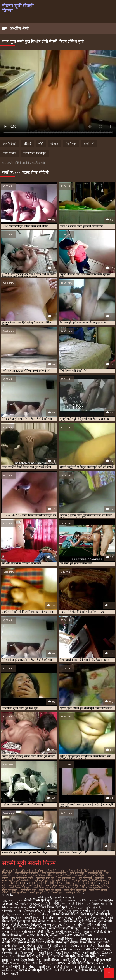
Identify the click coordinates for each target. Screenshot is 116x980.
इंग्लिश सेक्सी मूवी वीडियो (78, 871)
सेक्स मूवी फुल (56, 883)
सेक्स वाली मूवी (73, 883)
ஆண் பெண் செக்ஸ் (69, 949)
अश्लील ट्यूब (65, 918)
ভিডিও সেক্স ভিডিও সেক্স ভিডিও (26, 963)
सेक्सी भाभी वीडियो (50, 967)
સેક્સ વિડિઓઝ (61, 935)
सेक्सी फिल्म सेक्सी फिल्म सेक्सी (60, 953)
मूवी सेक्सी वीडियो (60, 880)
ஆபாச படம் (12, 900)
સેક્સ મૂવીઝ (52, 925)
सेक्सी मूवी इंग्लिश (73, 892)
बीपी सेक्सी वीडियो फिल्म (69, 904)
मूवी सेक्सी (100, 878)
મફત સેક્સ (91, 928)
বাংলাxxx (59, 963)
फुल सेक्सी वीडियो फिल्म (22, 878)
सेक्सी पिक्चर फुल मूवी (56, 885)
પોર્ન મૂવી (45, 914)
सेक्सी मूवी (58, 892)
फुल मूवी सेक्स (21, 876)
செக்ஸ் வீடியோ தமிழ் (19, 953)
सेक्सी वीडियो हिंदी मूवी (34, 932)
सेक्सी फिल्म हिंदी (23, 960)
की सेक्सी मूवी (86, 956)
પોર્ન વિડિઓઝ (63, 970)
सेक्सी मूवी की (70, 960)
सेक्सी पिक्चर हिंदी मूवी (19, 888)
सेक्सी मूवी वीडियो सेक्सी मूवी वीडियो (87, 967)
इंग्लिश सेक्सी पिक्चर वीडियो (35, 942)
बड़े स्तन (54, 144)
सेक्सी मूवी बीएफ (67, 942)
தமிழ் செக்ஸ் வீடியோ (19, 914)
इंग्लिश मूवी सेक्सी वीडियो (32, 871)
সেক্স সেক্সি (54, 921)
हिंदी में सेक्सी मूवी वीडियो (35, 970)
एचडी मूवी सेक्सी (77, 873)
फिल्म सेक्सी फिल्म (28, 918)
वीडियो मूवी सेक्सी (79, 880)
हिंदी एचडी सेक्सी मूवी (61, 956)
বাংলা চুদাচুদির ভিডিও (96, 911)
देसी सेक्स (49, 918)
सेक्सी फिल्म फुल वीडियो (92, 888)
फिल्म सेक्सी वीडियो (83, 946)
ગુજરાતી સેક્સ (37, 935)
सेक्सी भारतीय (9, 153)
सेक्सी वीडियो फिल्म (81, 963)
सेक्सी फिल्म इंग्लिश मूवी (35, 153)
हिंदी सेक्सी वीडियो (48, 960)
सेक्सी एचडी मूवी (35, 885)
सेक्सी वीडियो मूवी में (31, 956)
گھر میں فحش (80, 907)
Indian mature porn (91, 939)
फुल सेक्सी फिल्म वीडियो (42, 876)
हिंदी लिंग (8, 918)
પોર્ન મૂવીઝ (91, 953)
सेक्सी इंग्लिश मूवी (17, 885)
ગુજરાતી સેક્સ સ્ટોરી (66, 932)
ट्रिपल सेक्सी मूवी (95, 873)
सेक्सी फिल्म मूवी (28, 890)
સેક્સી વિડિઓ (31, 925)
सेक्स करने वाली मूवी (37, 883)
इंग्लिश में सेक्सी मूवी (55, 871)
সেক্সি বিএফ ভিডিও (89, 918)
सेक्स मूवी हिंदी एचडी (37, 949)
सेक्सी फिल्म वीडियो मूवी (75, 890)
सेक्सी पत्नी (89, 144)
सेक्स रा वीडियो (92, 932)
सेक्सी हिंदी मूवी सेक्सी (53, 946)
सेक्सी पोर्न (9, 942)
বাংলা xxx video (98, 949)
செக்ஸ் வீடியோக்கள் (39, 911)
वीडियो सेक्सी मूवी (17, 883)
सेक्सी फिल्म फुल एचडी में (44, 888)
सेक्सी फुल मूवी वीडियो (40, 892)
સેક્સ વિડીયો (45, 939)
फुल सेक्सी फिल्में (63, 876)
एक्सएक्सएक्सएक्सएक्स (18, 939)
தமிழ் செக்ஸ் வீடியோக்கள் (76, 900)
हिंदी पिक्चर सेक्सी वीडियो (30, 928)
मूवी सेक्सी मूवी (42, 880)
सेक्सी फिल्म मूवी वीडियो (50, 890)
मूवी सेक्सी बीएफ (24, 880)
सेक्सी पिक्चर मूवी (77, 885)
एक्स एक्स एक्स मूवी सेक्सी (26, 873)
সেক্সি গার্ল (9, 970)
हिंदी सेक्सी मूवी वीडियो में (80, 921)
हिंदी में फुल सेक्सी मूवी (96, 914)
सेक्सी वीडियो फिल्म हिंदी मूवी (48, 907)
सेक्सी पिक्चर (65, 939)
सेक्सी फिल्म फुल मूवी (69, 888)
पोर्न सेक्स (38, 921)
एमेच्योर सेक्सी (9, 144)
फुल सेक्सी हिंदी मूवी (45, 878)
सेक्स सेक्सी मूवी (90, 883)
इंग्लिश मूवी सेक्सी (10, 871)
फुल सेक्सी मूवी (81, 876)
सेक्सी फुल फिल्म (19, 892)
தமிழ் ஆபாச (68, 911)
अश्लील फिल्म (83, 935)
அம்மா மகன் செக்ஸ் (35, 904)
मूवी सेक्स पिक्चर (87, 970)
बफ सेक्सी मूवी (85, 878)
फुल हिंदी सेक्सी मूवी (67, 878)
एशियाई (27, 144)
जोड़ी (41, 144)
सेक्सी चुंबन (71, 144)
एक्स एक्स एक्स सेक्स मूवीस (54, 873)
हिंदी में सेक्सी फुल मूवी (96, 960)
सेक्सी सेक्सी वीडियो (66, 914)
